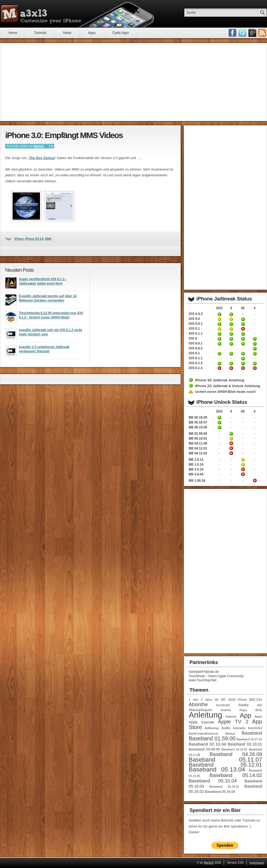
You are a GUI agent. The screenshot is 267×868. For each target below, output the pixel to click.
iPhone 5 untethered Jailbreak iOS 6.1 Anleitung (255, 353)
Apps (92, 33)
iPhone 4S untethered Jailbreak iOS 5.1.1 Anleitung (243, 334)
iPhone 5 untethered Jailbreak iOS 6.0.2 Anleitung (255, 349)
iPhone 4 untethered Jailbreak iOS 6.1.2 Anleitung (231, 363)
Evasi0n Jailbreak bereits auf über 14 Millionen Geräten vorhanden (48, 300)
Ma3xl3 (39, 146)
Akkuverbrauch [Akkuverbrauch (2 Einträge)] (200, 710)
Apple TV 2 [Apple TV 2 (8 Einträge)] (233, 722)
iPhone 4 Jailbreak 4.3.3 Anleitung (231, 314)
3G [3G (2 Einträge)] (223, 699)
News (67, 33)
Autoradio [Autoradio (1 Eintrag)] (239, 728)
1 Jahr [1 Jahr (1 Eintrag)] (193, 700)
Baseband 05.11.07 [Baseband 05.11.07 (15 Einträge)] (225, 760)
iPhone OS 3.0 (34, 239)
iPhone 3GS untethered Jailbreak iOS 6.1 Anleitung (219, 353)
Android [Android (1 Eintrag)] (226, 710)
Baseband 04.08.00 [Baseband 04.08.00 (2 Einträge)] (204, 749)
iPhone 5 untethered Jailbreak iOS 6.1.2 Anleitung (255, 363)
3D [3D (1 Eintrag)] (217, 700)
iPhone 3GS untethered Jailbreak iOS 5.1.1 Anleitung (219, 334)
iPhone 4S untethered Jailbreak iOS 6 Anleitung (243, 339)
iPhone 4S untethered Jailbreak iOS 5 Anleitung (243, 319)
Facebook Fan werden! (232, 33)
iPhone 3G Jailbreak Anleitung (220, 380)
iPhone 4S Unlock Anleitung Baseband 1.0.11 (243, 460)
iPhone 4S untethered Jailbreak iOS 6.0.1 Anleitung (243, 344)
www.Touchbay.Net (203, 680)
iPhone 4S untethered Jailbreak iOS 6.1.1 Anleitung (243, 358)
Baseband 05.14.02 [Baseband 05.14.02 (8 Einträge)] (236, 775)
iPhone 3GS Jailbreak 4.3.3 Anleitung (219, 314)
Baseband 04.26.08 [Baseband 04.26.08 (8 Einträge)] (236, 754)
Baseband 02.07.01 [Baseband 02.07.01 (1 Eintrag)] (249, 739)
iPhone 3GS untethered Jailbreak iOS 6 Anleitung (219, 339)
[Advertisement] (133, 82)
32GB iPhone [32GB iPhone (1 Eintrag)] (237, 700)
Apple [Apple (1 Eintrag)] (258, 717)
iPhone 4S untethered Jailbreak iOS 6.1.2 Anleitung (243, 363)
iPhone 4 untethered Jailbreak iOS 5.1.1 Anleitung (231, 334)
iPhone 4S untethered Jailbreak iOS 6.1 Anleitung (243, 353)
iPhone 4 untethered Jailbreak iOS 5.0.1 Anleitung (231, 324)
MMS (48, 239)
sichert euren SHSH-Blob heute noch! (225, 392)
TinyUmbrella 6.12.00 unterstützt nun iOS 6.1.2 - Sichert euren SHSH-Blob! (51, 317)
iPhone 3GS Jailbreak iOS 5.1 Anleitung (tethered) (219, 329)
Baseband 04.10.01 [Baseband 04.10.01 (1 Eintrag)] (234, 749)
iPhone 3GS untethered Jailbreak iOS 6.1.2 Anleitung (219, 363)
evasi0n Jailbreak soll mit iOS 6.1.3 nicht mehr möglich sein (51, 334)
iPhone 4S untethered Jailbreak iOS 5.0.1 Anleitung (243, 324)
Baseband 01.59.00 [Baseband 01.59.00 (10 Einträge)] (212, 738)
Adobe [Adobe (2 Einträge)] (244, 705)
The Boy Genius (42, 158)
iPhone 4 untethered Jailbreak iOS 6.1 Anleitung (231, 353)
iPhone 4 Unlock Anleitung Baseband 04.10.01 (231, 439)
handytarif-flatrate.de (204, 672)
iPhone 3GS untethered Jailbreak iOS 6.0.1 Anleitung (219, 344)
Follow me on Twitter (242, 33)
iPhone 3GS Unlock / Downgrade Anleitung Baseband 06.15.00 (219, 427)
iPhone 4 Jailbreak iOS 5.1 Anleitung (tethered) (231, 329)
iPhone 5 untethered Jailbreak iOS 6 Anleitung (255, 339)
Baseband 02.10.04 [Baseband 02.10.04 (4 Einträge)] (207, 744)
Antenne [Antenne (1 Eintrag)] (231, 717)
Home (13, 33)
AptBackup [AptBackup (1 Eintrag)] (212, 728)
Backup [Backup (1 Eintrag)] (230, 733)
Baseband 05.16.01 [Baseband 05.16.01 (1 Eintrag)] (224, 787)
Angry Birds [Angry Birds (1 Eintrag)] (251, 710)
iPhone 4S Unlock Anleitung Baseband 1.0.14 (243, 464)
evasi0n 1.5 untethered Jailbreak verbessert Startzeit (44, 351)
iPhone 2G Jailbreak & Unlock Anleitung (227, 386)
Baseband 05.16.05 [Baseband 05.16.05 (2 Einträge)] (220, 792)
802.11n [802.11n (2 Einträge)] (256, 699)
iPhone (19, 239)
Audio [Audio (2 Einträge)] (226, 728)
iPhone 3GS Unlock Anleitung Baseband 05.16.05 (219, 417)
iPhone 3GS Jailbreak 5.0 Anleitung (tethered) (219, 319)
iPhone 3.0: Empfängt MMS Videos (64, 135)
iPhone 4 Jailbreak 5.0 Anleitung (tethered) (231, 319)
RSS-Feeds (262, 33)
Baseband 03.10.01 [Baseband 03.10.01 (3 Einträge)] (245, 744)
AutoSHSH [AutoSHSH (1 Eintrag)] (255, 728)
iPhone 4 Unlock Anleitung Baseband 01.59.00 (231, 434)
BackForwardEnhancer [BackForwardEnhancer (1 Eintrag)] (203, 733)
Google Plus (252, 33)
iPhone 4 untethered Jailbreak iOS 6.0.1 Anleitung (231, 344)
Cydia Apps (121, 33)
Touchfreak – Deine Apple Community (216, 676)
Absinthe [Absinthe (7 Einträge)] (198, 705)
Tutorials (40, 33)
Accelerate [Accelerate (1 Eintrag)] (223, 705)
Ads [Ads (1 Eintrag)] (260, 705)
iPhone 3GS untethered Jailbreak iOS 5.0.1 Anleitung (219, 324)
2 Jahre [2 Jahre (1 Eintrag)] (206, 700)
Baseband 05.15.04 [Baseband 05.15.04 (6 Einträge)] (213, 781)
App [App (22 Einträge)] (246, 715)
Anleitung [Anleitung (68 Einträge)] (205, 715)
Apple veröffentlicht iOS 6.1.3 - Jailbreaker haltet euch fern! (43, 283)
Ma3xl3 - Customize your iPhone (41, 14)
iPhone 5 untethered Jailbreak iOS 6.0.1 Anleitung (255, 344)
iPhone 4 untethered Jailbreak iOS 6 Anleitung (231, 339)
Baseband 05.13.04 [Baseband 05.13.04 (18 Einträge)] (217, 769)
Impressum (257, 863)
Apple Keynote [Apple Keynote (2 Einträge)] (201, 722)
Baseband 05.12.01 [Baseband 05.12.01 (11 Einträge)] (225, 765)
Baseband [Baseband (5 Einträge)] (252, 733)
